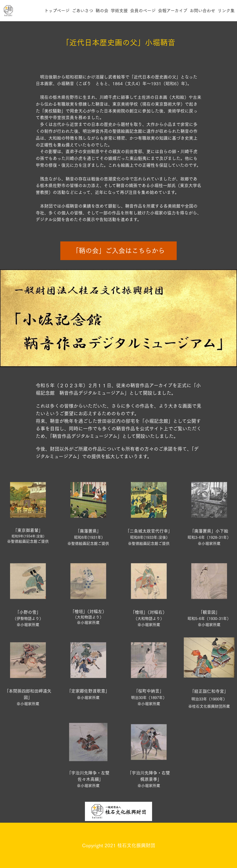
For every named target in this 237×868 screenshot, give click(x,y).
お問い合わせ (202, 11)
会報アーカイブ (173, 11)
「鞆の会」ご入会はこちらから (118, 251)
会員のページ (143, 11)
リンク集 (226, 11)
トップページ (57, 11)
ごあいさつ (83, 11)
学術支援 (119, 11)
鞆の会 (102, 11)
